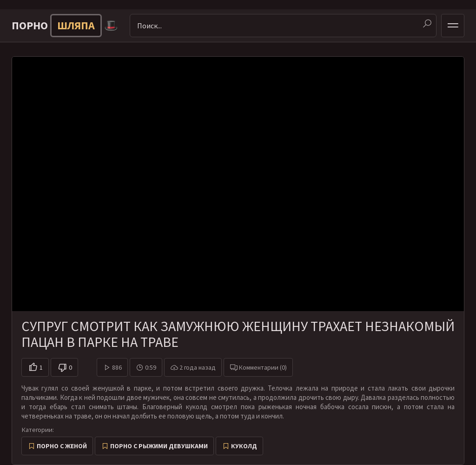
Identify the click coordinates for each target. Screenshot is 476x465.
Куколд (244, 446)
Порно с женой (62, 446)
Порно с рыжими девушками (159, 446)
